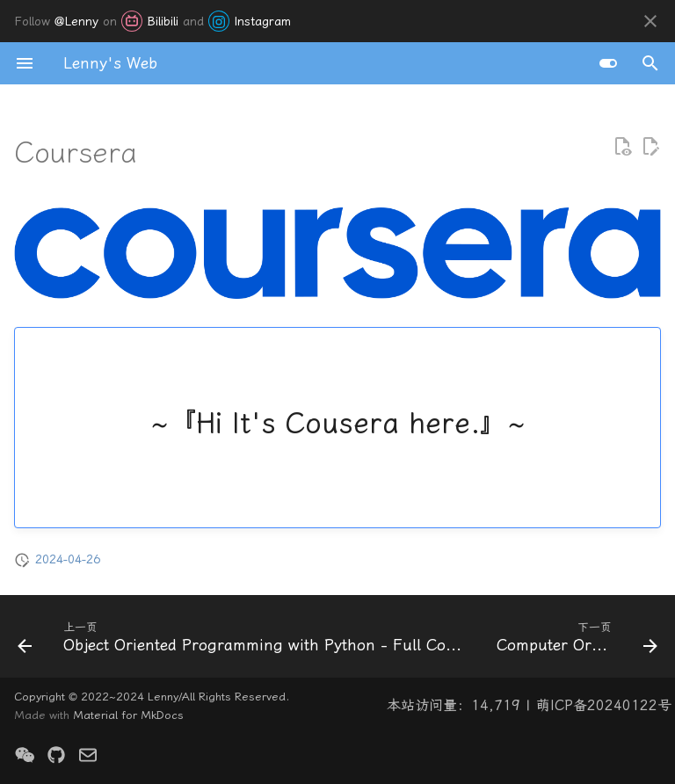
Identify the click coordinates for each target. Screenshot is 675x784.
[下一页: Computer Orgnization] (575, 642)
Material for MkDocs (128, 715)
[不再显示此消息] (650, 21)
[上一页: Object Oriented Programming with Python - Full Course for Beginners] (241, 642)
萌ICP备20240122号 (604, 705)
